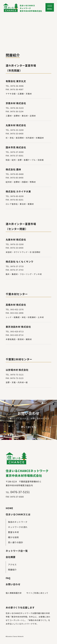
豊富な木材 (13, 532)
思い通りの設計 (16, 542)
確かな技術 (13, 537)
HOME (9, 508)
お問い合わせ (13, 584)
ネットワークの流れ (18, 527)
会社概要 (11, 557)
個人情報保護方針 (14, 593)
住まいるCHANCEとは (18, 514)
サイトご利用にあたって (37, 593)
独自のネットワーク (18, 522)
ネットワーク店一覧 (17, 551)
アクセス (12, 565)
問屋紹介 (12, 570)
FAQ (8, 578)
